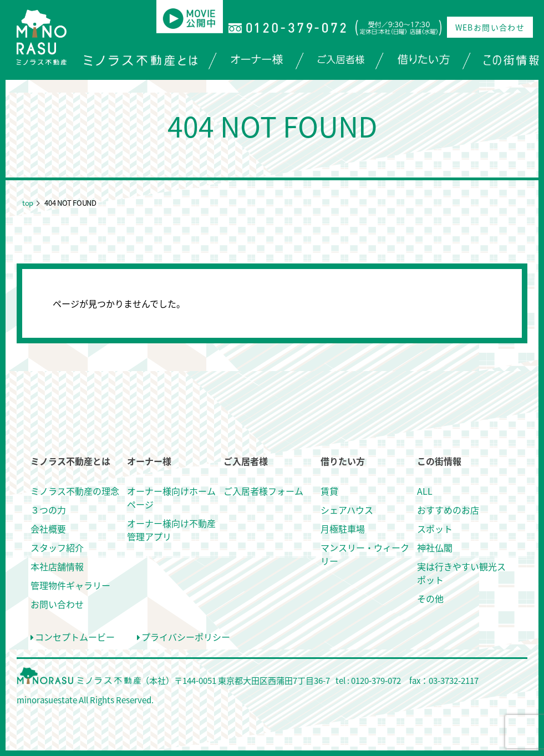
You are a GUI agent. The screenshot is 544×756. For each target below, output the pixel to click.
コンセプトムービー (73, 637)
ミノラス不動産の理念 (75, 491)
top (28, 203)
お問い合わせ (57, 604)
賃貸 (329, 491)
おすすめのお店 (448, 510)
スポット (435, 529)
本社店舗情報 (57, 566)
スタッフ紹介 (57, 547)
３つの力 (48, 510)
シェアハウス (347, 510)
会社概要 (48, 529)
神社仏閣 (435, 547)
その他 (430, 598)
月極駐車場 (343, 529)
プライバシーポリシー (184, 637)
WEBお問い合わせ (490, 27)
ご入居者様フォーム (263, 491)
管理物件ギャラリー (70, 585)
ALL (425, 491)
